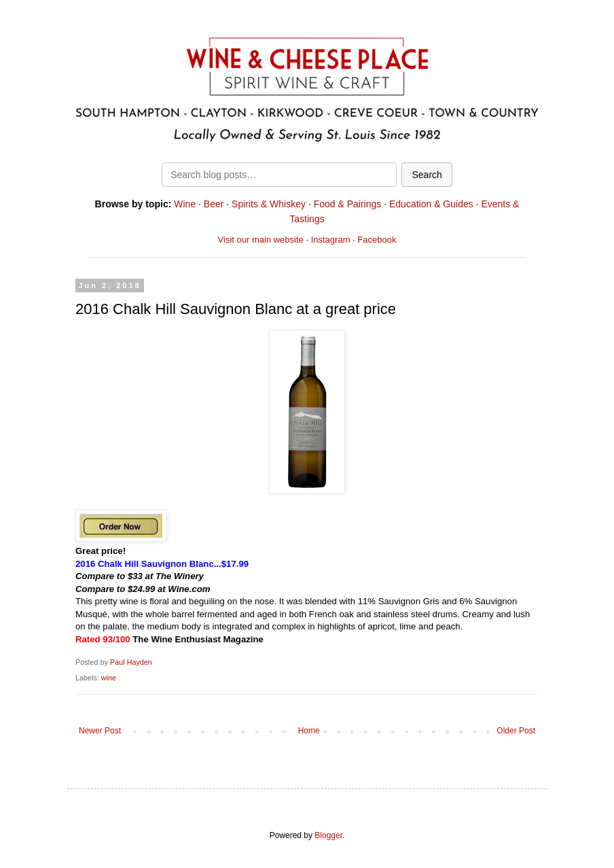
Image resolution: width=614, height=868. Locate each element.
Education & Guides (431, 204)
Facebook (377, 240)
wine (109, 678)
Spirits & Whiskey (269, 204)
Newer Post (100, 731)
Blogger (328, 835)
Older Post (516, 731)
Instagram (331, 240)
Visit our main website (261, 240)
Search (427, 175)
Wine (185, 204)
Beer (214, 204)
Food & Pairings (348, 204)
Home (309, 731)
